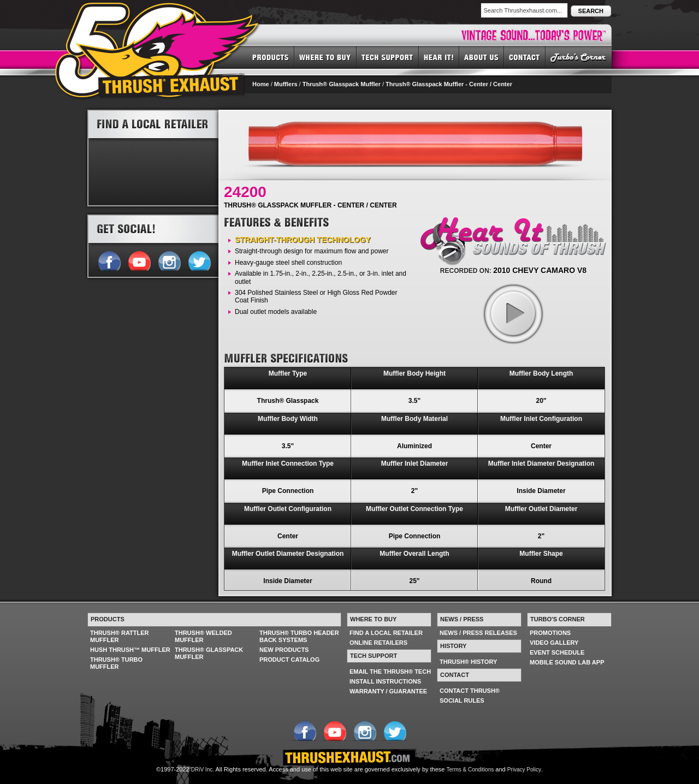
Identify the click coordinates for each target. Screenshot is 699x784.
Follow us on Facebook (109, 260)
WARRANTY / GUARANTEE (388, 691)
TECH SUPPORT (388, 57)
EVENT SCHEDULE (557, 652)
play (513, 313)
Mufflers (286, 84)
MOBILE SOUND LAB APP (567, 662)
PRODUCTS (271, 57)
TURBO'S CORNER (579, 57)
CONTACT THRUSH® (470, 691)
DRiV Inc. (203, 770)
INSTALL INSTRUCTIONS (385, 681)
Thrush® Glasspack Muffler (342, 84)
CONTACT (525, 57)
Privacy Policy (524, 770)
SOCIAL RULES (462, 700)
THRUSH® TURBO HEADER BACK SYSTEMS (299, 636)
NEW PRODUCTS (284, 650)
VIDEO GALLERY (554, 643)
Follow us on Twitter (199, 260)
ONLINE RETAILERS (378, 643)
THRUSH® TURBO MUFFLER (116, 663)
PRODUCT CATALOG (289, 660)
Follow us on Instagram (169, 260)
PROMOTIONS (550, 633)
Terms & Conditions (470, 770)
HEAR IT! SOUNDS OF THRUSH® (439, 57)
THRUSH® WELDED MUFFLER (203, 636)
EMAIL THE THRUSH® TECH (390, 672)
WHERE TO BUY (325, 57)
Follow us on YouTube (139, 260)
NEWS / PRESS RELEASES (478, 633)
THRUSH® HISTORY (468, 662)
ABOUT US (482, 57)
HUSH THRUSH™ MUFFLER (130, 650)
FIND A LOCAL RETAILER (386, 633)
